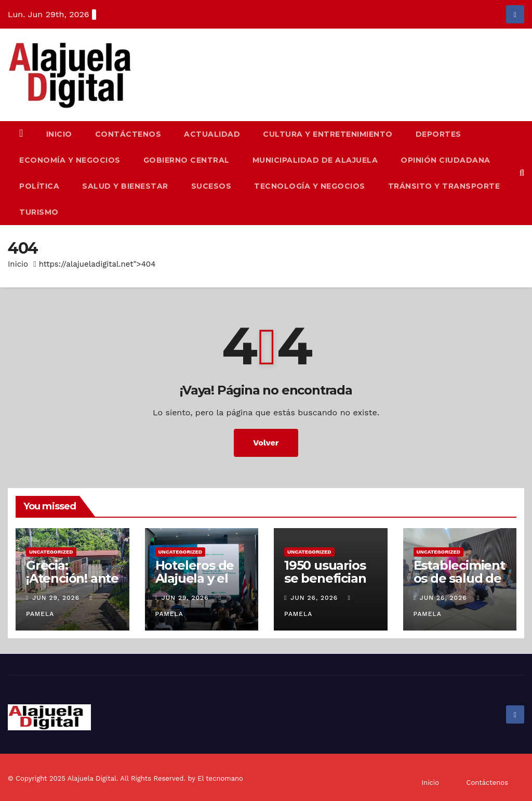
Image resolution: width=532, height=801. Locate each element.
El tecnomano (220, 778)
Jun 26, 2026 (314, 598)
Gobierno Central (187, 160)
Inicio (59, 134)
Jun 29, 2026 (56, 598)
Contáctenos (128, 134)
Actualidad (212, 134)
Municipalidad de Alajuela (315, 160)
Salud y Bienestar (125, 186)
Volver (266, 443)
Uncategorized (51, 552)
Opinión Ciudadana (445, 160)
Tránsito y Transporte (444, 186)
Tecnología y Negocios (310, 186)
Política (39, 186)
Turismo (39, 212)
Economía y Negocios (70, 160)
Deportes (438, 134)
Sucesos (211, 186)
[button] (522, 173)
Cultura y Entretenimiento (328, 134)
